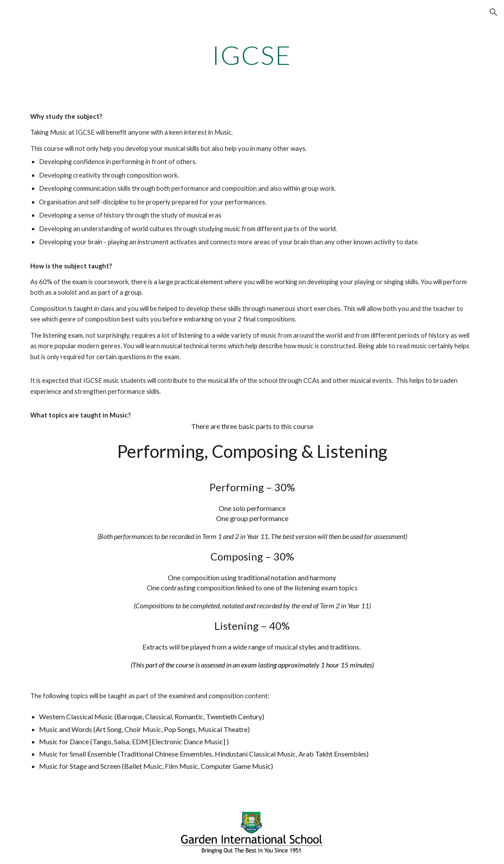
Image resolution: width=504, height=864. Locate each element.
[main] (252, 55)
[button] (493, 12)
